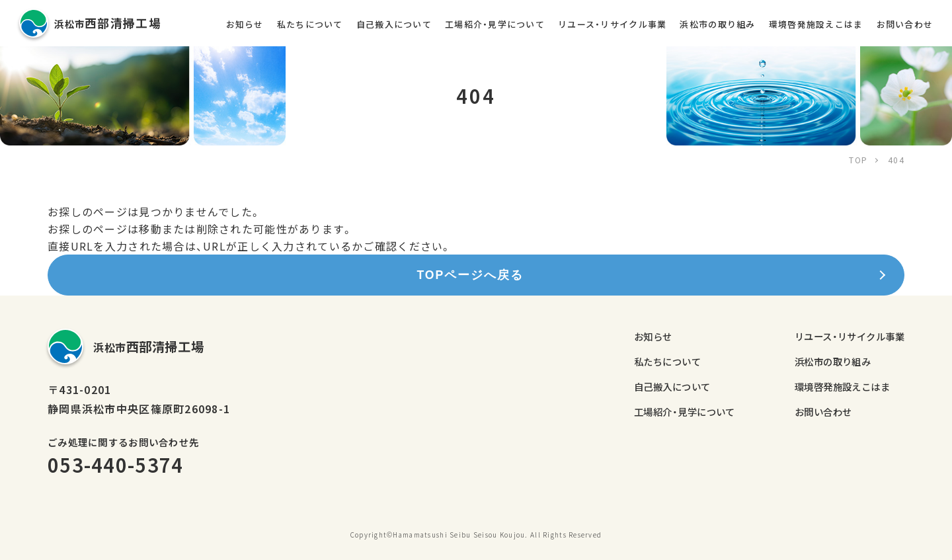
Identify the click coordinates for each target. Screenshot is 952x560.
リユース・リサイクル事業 (612, 24)
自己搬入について (394, 24)
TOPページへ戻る (470, 275)
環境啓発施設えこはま (816, 24)
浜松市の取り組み (717, 24)
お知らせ (245, 24)
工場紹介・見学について (495, 24)
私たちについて (310, 24)
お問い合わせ (905, 24)
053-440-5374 (115, 464)
